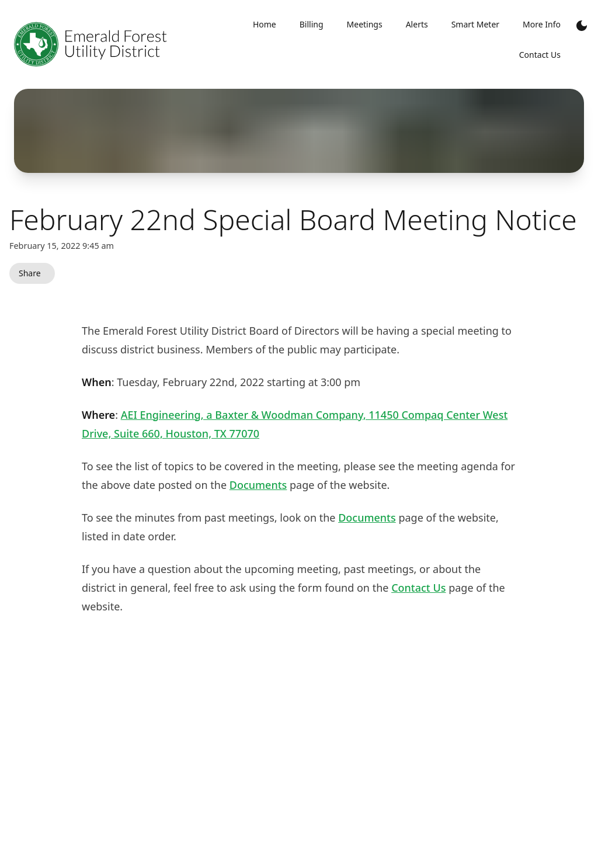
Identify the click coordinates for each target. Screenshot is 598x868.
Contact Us (418, 588)
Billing (312, 24)
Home (265, 24)
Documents (258, 485)
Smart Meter (475, 24)
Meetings (365, 24)
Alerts (417, 24)
